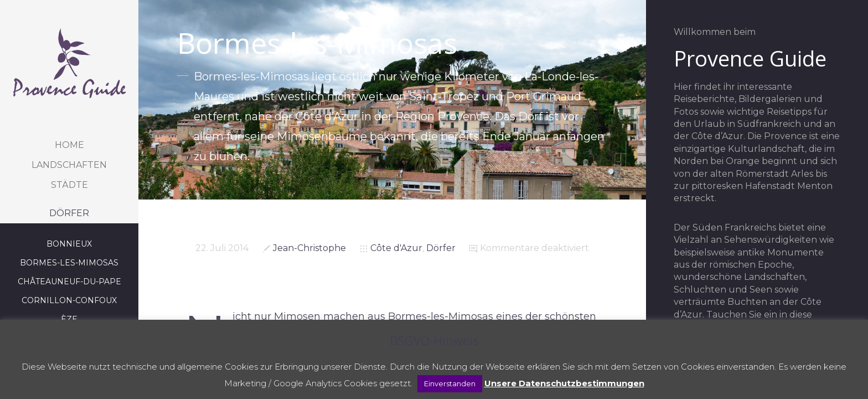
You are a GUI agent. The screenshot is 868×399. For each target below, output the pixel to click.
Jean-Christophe (309, 248)
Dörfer (69, 213)
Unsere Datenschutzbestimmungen (564, 383)
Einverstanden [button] (450, 383)
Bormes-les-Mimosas (69, 263)
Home (69, 145)
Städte (69, 185)
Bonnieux (69, 244)
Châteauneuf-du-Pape (69, 282)
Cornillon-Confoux (69, 300)
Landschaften (69, 165)
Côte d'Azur (396, 248)
